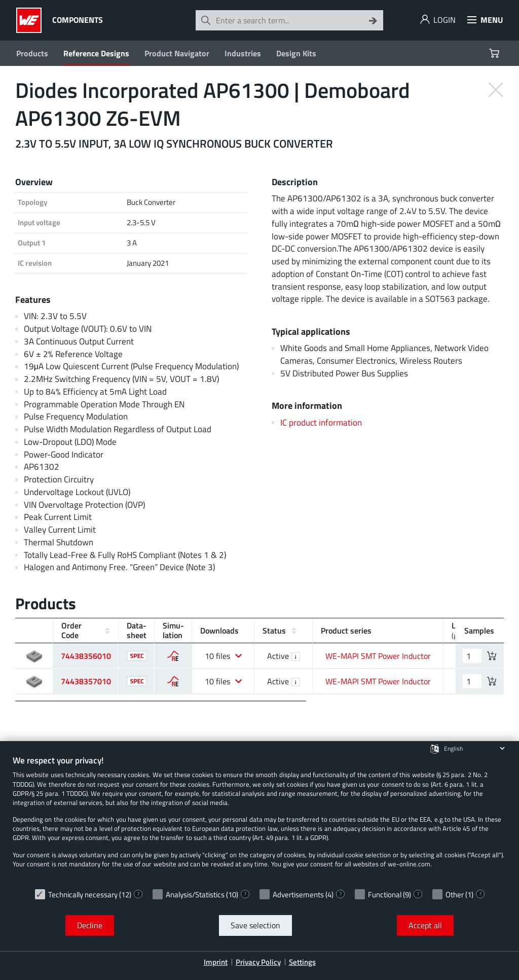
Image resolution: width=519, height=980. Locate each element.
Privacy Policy (258, 962)
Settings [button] (302, 962)
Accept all (425, 925)
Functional (385, 895)
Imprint (216, 962)
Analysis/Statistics (195, 895)
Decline (90, 925)
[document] (259, 819)
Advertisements (298, 895)
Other (455, 895)
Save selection (255, 925)
